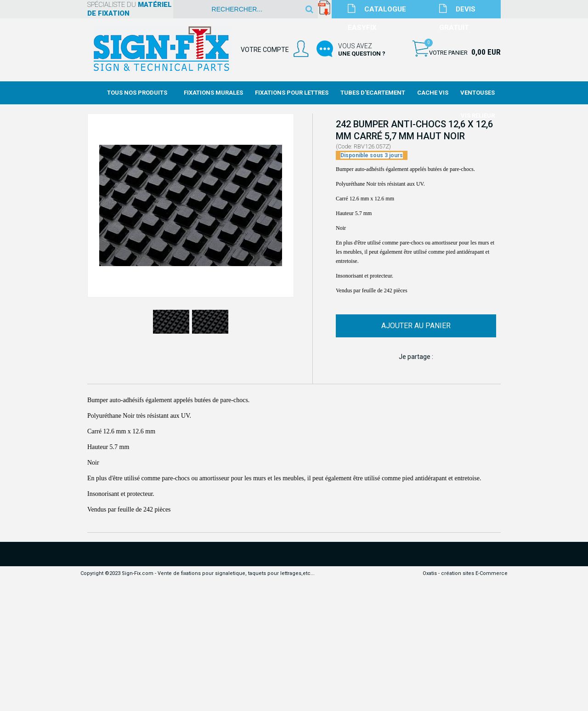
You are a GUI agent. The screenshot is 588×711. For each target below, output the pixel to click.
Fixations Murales (213, 93)
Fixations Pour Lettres (292, 93)
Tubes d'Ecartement (373, 93)
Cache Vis (433, 93)
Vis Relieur (478, 116)
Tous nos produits (137, 93)
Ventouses (478, 93)
